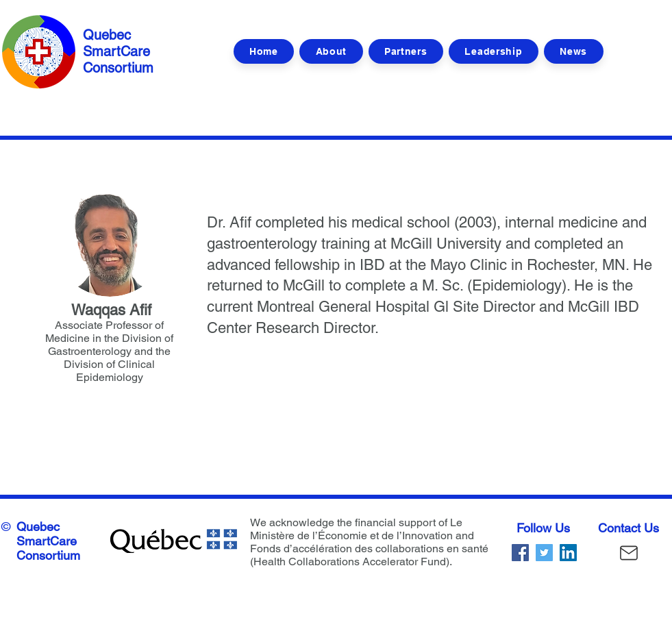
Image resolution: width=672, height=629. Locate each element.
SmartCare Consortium (48, 548)
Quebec (38, 527)
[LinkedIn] (568, 553)
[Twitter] (544, 553)
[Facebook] (520, 553)
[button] (494, 51)
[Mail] (629, 553)
